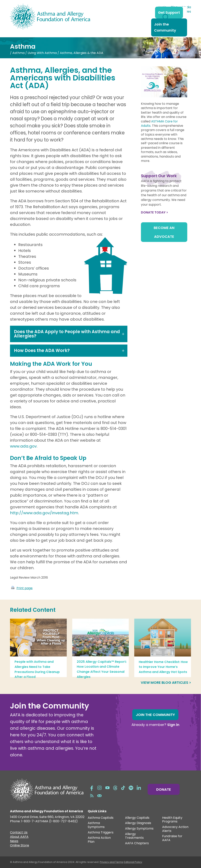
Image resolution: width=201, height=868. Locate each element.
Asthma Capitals (101, 818)
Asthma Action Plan (99, 840)
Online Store (20, 846)
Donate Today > (154, 212)
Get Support (169, 12)
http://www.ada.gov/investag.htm (44, 513)
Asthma (18, 53)
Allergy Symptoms (139, 829)
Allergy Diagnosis (138, 823)
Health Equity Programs (172, 820)
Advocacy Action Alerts (175, 829)
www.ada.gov (23, 446)
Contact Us (19, 833)
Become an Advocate (164, 232)
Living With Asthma (42, 53)
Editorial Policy (133, 862)
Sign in (173, 725)
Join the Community (165, 27)
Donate (164, 789)
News (14, 842)
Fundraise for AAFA (172, 838)
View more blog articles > (166, 682)
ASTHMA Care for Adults (159, 124)
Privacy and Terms (111, 862)
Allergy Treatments (134, 836)
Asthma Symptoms (96, 825)
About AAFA (19, 837)
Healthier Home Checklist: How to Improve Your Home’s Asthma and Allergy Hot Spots (163, 667)
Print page (25, 588)
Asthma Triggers (101, 833)
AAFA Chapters (137, 843)
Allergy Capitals (137, 818)
